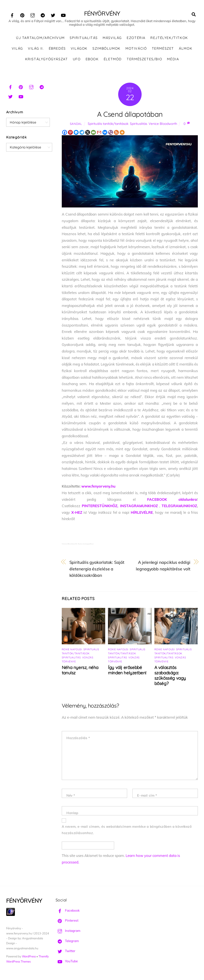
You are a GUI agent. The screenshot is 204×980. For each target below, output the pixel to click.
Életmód (113, 59)
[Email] (93, 133)
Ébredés (57, 49)
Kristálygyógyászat (47, 59)
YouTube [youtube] (67, 962)
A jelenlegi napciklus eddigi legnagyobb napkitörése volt (163, 566)
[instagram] (33, 15)
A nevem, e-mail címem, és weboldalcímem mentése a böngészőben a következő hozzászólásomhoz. (127, 830)
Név (71, 796)
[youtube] (63, 15)
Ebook (92, 59)
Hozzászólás (78, 738)
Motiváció (136, 49)
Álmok (186, 49)
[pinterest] (22, 15)
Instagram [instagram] (68, 931)
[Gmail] (99, 133)
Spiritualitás (84, 38)
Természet (163, 49)
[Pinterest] (70, 133)
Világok (79, 49)
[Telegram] (82, 133)
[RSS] (116, 133)
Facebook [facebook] (68, 911)
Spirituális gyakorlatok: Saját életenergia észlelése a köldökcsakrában (97, 569)
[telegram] (43, 15)
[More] (122, 133)
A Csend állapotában (130, 114)
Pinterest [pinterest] (67, 921)
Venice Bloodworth (163, 124)
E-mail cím (147, 796)
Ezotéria (136, 38)
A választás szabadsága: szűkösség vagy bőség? (170, 676)
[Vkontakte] (105, 133)
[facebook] (12, 15)
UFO (77, 59)
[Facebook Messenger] (76, 133)
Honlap (72, 814)
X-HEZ (77, 513)
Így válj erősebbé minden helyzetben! (127, 671)
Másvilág (112, 38)
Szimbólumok (106, 49)
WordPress (29, 957)
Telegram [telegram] (67, 941)
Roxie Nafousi (72, 650)
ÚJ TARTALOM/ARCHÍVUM (40, 38)
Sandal (76, 124)
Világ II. (36, 49)
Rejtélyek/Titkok (169, 38)
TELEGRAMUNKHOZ (179, 506)
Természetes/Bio (144, 59)
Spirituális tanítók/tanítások (108, 124)
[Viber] (111, 133)
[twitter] (53, 15)
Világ (17, 49)
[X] (88, 133)
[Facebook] (65, 133)
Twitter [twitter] (65, 952)
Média (173, 59)
